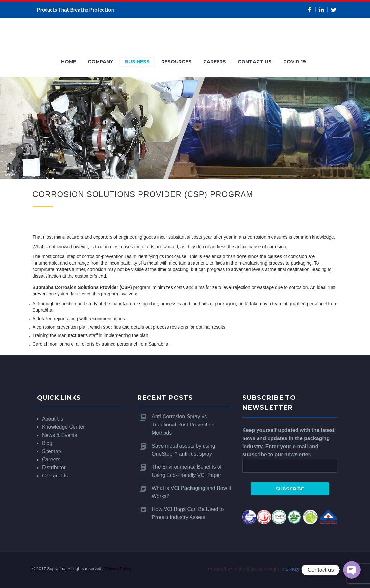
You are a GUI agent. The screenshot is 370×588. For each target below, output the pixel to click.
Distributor (54, 468)
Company (100, 62)
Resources (176, 62)
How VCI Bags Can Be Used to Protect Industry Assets (188, 513)
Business (137, 62)
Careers (215, 62)
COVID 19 (295, 62)
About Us (53, 419)
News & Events (59, 435)
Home (69, 62)
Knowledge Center (63, 427)
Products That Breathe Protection (75, 10)
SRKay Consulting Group (311, 569)
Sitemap (52, 451)
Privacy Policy (118, 569)
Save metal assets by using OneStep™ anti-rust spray (184, 450)
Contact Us (255, 62)
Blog (47, 443)
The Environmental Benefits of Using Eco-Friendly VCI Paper (187, 471)
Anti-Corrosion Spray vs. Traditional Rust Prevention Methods (183, 425)
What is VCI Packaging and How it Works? (192, 492)
